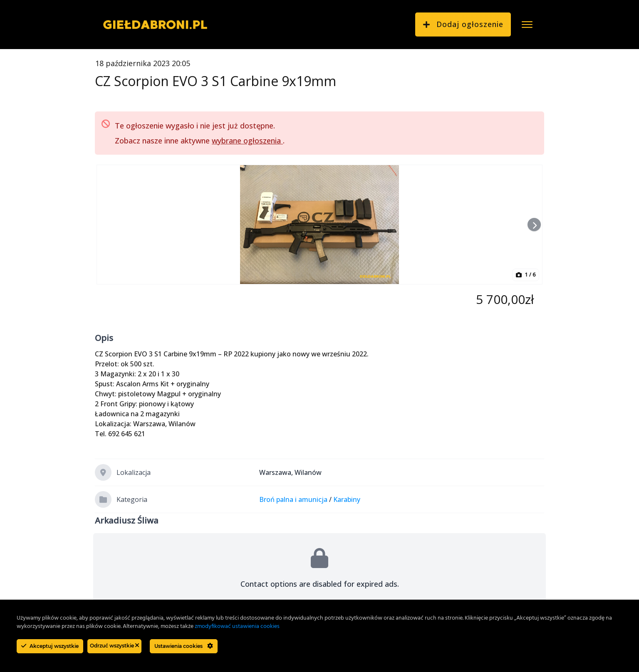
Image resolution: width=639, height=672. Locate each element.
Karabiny (347, 499)
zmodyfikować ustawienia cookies (237, 626)
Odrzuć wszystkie (114, 646)
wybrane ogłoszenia (247, 141)
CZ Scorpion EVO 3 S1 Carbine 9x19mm (215, 81)
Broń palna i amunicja (293, 499)
